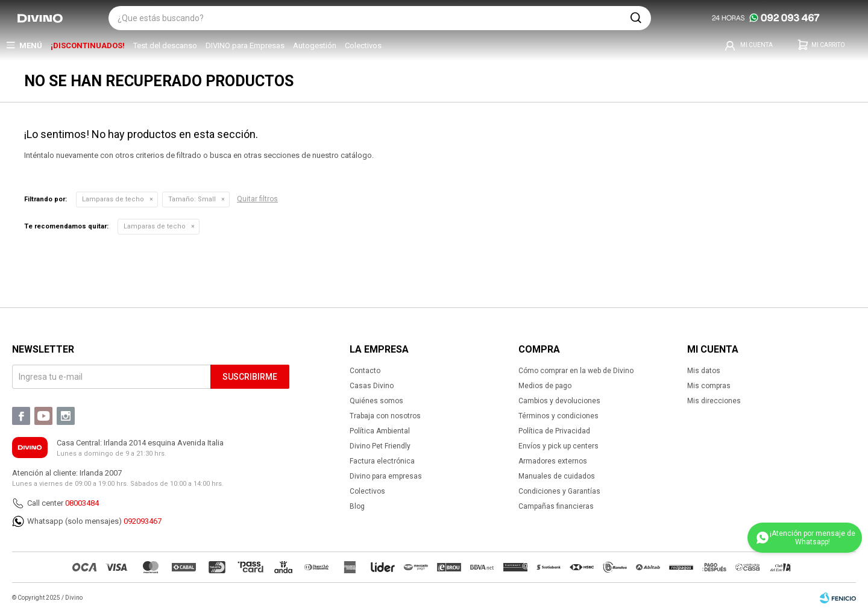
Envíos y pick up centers (558, 446)
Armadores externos (553, 461)
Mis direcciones (714, 401)
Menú (31, 46)
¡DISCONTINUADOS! (88, 46)
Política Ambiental (380, 431)
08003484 (82, 503)
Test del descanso (165, 46)
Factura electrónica (382, 461)
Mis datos (704, 371)
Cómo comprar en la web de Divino (576, 371)
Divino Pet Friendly (380, 446)
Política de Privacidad (554, 431)
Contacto (365, 371)
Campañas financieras (556, 506)
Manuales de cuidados (557, 476)
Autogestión (315, 46)
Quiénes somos (376, 401)
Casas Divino (372, 386)
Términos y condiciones (558, 416)
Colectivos (363, 46)
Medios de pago (545, 386)
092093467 (143, 521)
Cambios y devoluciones (559, 401)
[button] (636, 18)
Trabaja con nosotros (385, 416)
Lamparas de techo (113, 199)
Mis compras (709, 386)
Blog (357, 506)
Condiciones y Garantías (559, 491)
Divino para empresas (386, 476)
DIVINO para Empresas (245, 46)
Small (192, 199)
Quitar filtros (257, 199)
